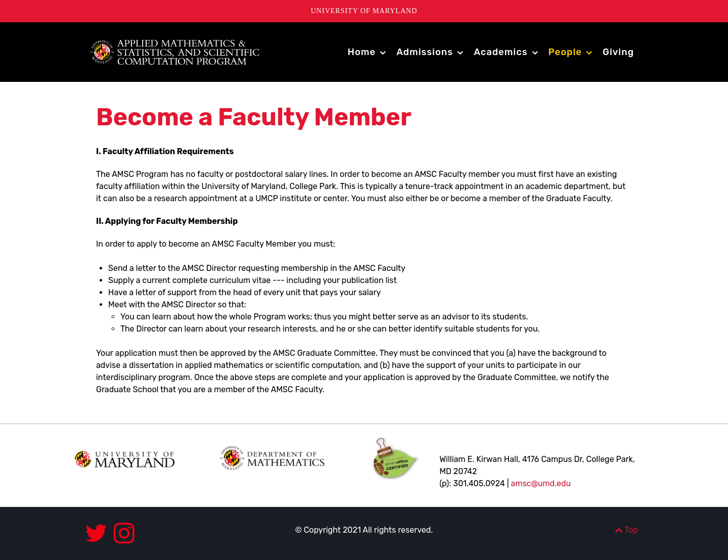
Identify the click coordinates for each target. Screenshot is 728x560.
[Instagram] (124, 533)
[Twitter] (99, 533)
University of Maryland (364, 11)
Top (626, 530)
